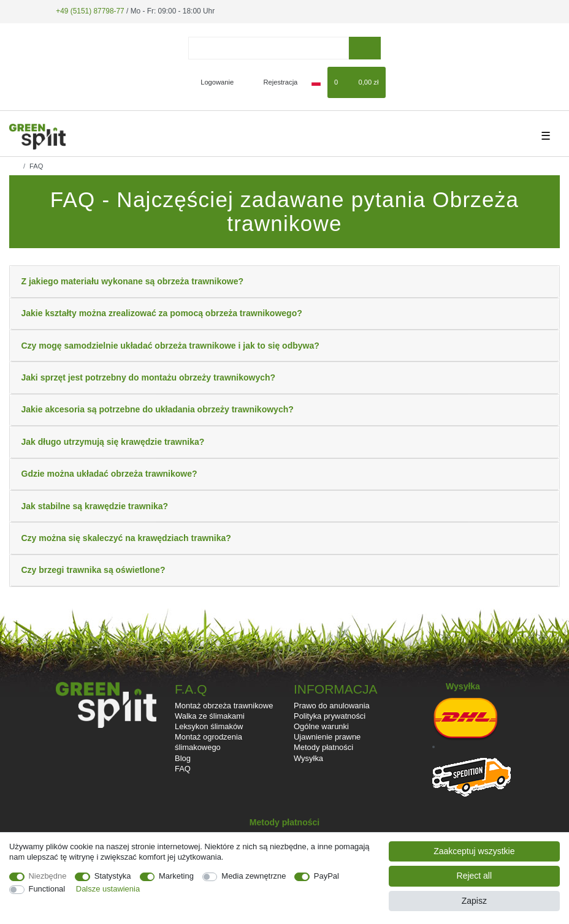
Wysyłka (308, 758)
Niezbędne (48, 876)
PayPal (327, 876)
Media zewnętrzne (254, 876)
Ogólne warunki (321, 726)
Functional (47, 889)
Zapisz (474, 901)
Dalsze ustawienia (108, 889)
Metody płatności (323, 747)
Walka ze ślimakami (210, 716)
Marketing (176, 876)
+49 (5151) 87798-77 (90, 11)
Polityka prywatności (330, 716)
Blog (183, 758)
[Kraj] (316, 82)
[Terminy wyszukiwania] (269, 48)
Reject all (475, 876)
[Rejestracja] (274, 82)
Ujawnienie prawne (327, 737)
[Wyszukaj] (365, 48)
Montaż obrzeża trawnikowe (224, 706)
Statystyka (113, 876)
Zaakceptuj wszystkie (474, 851)
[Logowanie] (212, 82)
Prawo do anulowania (332, 706)
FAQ (183, 769)
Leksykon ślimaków (209, 726)
